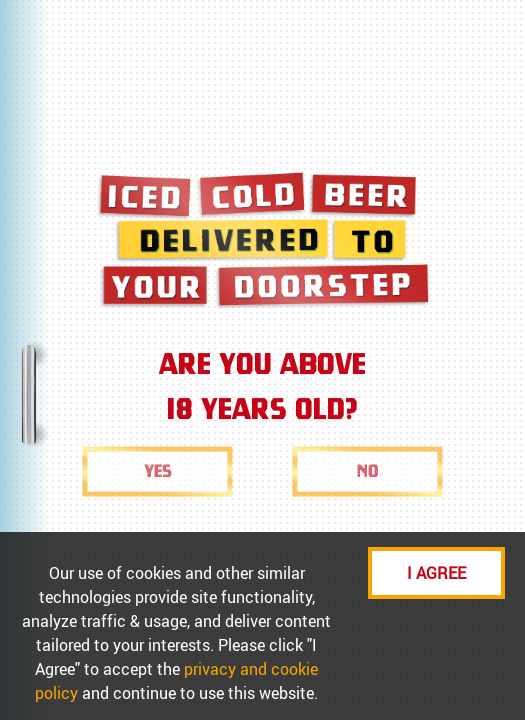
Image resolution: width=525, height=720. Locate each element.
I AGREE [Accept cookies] (436, 573)
